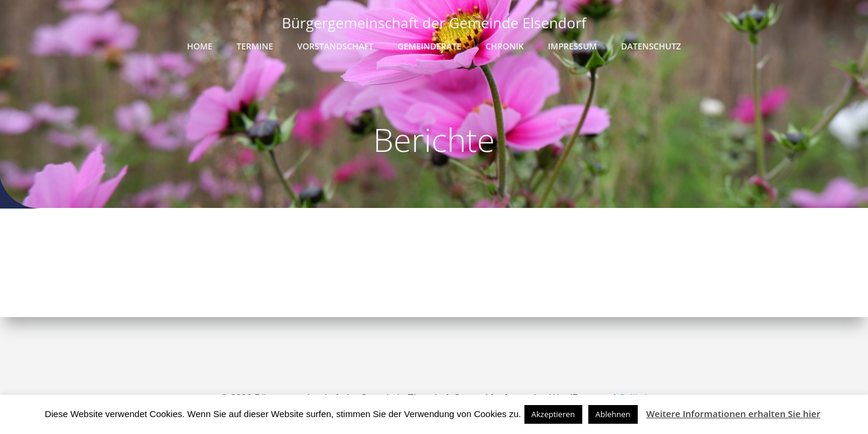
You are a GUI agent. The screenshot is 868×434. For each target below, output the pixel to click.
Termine (255, 46)
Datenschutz (651, 46)
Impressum (572, 46)
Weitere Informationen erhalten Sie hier (733, 414)
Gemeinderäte (430, 46)
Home (200, 46)
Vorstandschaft (335, 46)
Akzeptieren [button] (553, 414)
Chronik (505, 46)
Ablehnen (613, 414)
